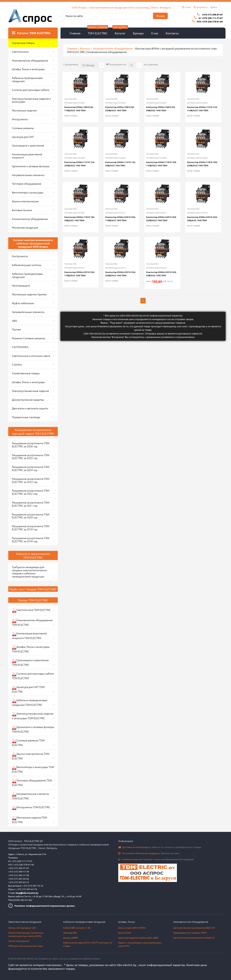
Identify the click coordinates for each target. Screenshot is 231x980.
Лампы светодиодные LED (22, 928)
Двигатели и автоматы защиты (30, 408)
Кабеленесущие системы (27, 265)
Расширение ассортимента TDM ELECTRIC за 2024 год (31, 468)
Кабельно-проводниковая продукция (27, 79)
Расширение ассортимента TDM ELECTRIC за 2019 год (31, 528)
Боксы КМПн (125, 933)
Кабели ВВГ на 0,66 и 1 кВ (77, 928)
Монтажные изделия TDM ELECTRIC (30, 820)
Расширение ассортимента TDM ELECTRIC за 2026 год (31, 445)
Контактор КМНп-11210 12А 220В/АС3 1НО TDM (79, 164)
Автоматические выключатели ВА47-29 (194, 928)
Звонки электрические (25, 201)
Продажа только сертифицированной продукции (156, 859)
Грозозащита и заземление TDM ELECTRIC (30, 662)
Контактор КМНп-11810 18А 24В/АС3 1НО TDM (79, 219)
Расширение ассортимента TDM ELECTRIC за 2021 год (31, 504)
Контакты (172, 33)
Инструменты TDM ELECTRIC (31, 808)
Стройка (17, 364)
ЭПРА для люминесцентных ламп (26, 946)
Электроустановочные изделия (30, 391)
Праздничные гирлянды (26, 417)
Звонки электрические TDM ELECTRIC (31, 756)
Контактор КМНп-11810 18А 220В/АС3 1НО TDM (202, 164)
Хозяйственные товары (26, 373)
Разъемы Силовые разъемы (29, 338)
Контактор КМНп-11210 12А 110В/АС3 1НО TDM (202, 109)
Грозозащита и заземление (28, 145)
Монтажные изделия (24, 110)
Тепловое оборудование (27, 184)
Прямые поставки (149, 853)
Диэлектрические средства (28, 400)
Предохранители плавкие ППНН (190, 933)
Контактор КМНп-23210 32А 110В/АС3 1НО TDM (79, 274)
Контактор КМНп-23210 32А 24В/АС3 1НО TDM (161, 274)
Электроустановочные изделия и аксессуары (31, 100)
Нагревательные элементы (28, 175)
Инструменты (20, 119)
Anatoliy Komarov (91, 959)
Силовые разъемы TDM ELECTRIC (28, 743)
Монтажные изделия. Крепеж (29, 294)
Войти (214, 7)
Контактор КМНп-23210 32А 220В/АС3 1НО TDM (120, 274)
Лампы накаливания (19, 941)
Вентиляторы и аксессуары (28, 192)
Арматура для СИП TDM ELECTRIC (28, 689)
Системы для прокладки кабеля (31, 90)
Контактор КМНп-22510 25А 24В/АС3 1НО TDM (202, 219)
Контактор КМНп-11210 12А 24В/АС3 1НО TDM (120, 164)
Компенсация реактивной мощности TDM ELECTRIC (29, 636)
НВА (14, 321)
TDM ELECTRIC (98, 31)
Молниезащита (21, 285)
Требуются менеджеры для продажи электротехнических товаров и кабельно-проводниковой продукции (30, 572)
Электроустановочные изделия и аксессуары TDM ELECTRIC (33, 716)
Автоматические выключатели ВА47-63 (194, 938)
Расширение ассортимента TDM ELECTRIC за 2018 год (31, 540)
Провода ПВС (70, 933)
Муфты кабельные (23, 303)
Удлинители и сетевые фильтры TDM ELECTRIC (33, 729)
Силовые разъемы (23, 128)
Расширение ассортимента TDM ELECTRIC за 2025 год (31, 457)
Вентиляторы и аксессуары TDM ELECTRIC (33, 769)
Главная (75, 33)
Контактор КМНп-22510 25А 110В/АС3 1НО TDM (120, 219)
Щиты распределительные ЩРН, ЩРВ (138, 938)
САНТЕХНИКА (20, 347)
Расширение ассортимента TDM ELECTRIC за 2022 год (31, 492)
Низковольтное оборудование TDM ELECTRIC (32, 622)
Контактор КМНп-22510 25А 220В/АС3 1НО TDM (161, 219)
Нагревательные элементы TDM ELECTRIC (30, 796)
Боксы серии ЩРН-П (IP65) (132, 928)
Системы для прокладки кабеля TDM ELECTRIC (33, 676)
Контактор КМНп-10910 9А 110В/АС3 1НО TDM (79, 109)
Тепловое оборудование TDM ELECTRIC (32, 783)
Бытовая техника (22, 210)
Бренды (138, 33)
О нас (155, 33)
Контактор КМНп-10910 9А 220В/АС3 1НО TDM (120, 109)
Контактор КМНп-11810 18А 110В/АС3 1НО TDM (161, 164)
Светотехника (20, 52)
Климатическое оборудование (30, 219)
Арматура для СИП (23, 137)
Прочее (16, 329)
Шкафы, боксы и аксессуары (28, 69)
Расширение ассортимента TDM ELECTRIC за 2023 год (31, 480)
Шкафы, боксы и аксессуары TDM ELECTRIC (31, 649)
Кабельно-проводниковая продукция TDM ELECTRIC (30, 702)
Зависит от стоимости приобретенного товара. (160, 847)
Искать (161, 16)
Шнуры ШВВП (71, 938)
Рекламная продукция (25, 227)
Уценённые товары (23, 43)
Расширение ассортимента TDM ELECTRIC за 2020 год (31, 516)
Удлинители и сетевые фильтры (31, 166)
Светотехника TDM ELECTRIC (31, 610)
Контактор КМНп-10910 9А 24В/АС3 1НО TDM (161, 109)
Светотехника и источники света (31, 356)
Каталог (120, 31)
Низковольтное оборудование (113, 48)
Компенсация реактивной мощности (27, 156)
